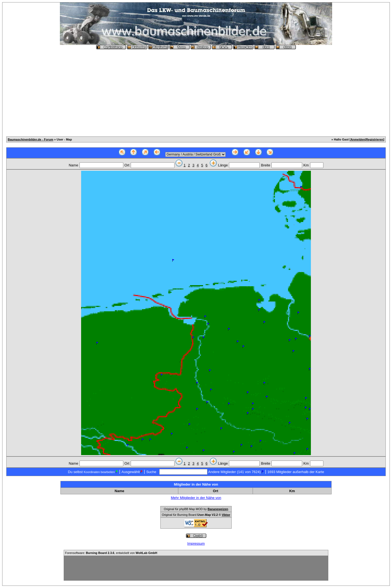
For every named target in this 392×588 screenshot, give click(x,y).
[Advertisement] (196, 91)
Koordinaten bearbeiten (99, 472)
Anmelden (358, 139)
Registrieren (375, 139)
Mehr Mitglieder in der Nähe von (196, 498)
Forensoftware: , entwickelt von (111, 553)
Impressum (196, 543)
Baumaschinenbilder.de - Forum (30, 139)
